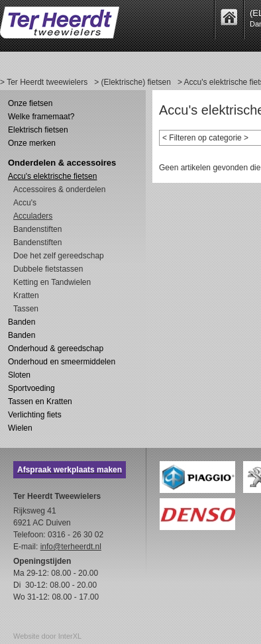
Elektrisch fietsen (38, 130)
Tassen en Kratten (40, 402)
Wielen (20, 428)
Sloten (19, 375)
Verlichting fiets (35, 415)
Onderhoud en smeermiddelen (62, 362)
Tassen (26, 309)
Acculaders (33, 216)
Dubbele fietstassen (48, 269)
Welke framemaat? (41, 117)
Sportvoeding (31, 388)
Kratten (26, 295)
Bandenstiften (37, 229)
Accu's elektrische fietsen (52, 176)
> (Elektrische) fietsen (132, 82)
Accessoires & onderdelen (59, 189)
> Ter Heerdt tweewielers (44, 82)
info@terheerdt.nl (71, 547)
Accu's (25, 203)
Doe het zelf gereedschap (59, 256)
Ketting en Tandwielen (52, 282)
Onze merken (32, 143)
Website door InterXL (47, 636)
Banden (22, 322)
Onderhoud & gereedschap (56, 349)
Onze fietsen (30, 103)
